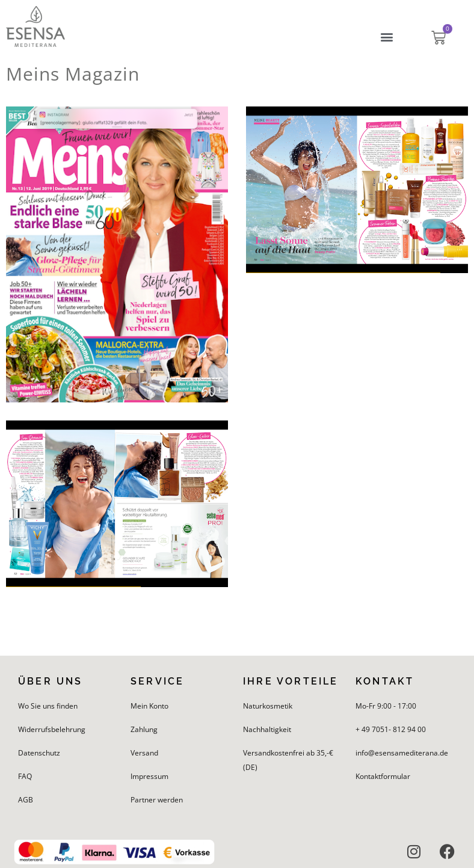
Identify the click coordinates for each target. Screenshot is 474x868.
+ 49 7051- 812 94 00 (391, 729)
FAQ (25, 776)
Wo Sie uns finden (48, 706)
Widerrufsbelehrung (52, 729)
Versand (144, 753)
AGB (26, 800)
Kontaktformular (383, 776)
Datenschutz (39, 753)
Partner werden (157, 800)
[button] (387, 37)
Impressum (149, 776)
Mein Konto (149, 706)
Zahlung (144, 729)
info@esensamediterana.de (402, 753)
